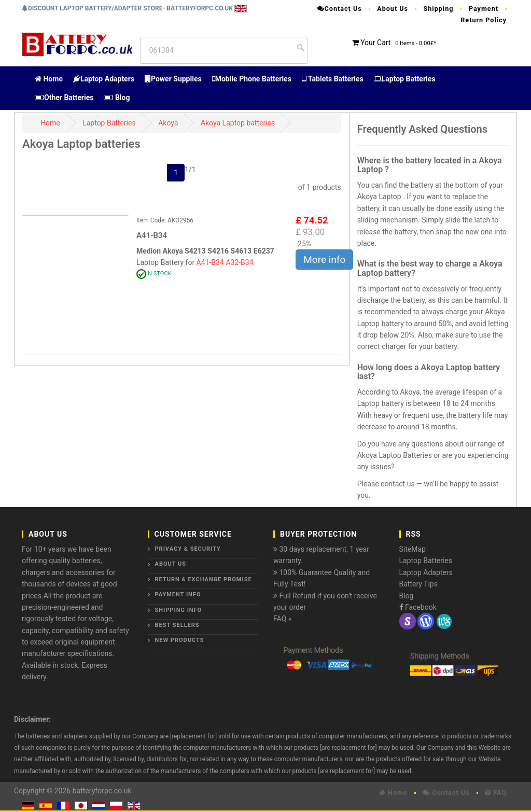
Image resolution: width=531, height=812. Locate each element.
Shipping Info (179, 610)
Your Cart (375, 43)
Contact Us (340, 9)
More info (324, 260)
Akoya (168, 123)
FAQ (496, 793)
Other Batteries (64, 97)
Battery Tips (418, 584)
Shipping (439, 9)
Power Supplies (173, 79)
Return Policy (484, 20)
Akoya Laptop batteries (238, 123)
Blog (117, 97)
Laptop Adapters (104, 79)
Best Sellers (177, 625)
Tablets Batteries (333, 79)
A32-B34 (239, 262)
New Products (180, 640)
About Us (393, 9)
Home (49, 79)
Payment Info (178, 594)
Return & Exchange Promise (204, 579)
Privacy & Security (188, 549)
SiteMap (413, 549)
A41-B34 (210, 262)
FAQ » (282, 619)
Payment (484, 9)
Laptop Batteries (405, 79)
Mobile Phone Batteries (252, 79)
